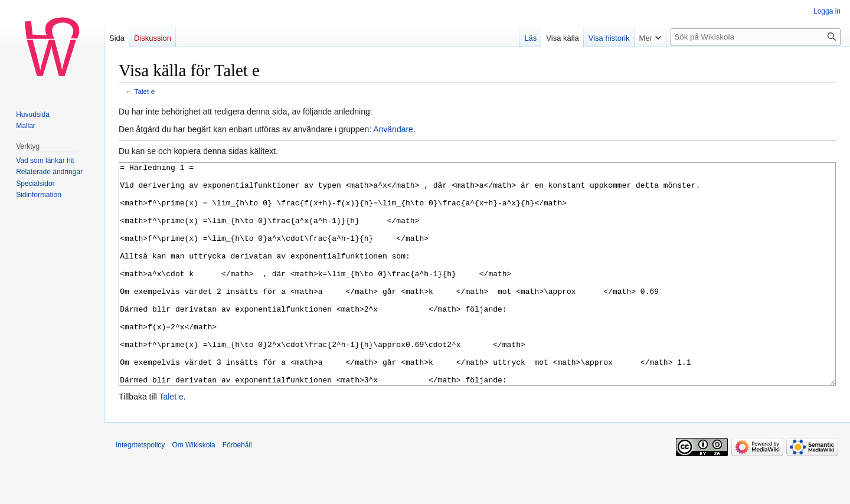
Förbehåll (237, 489)
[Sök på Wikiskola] (756, 37)
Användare (393, 129)
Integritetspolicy (140, 489)
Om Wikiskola (193, 489)
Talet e (145, 91)
